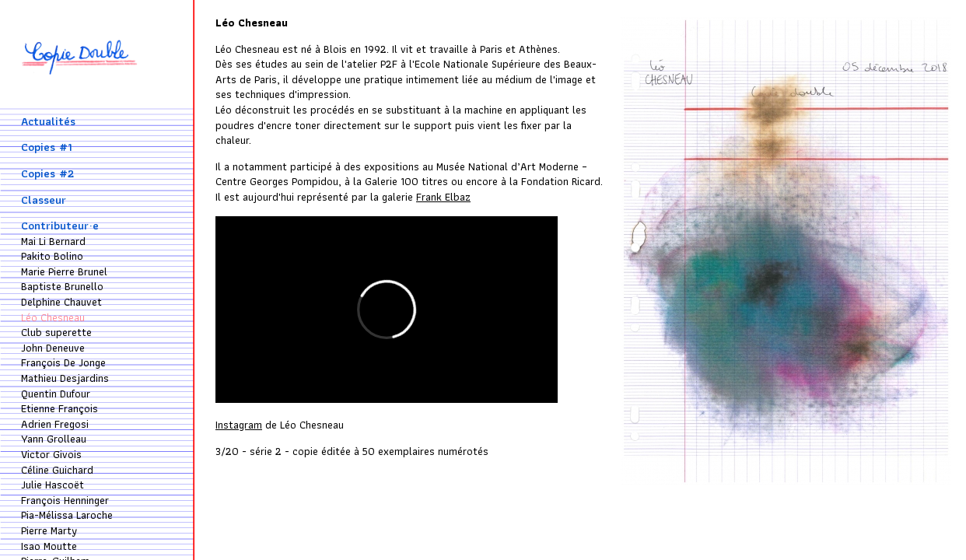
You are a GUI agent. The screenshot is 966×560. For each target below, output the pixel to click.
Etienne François (59, 408)
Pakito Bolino (52, 256)
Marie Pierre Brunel (64, 271)
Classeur (44, 200)
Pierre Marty (49, 530)
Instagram (239, 425)
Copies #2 (47, 173)
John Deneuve (53, 348)
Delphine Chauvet (61, 302)
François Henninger (65, 500)
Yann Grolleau (54, 439)
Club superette (56, 332)
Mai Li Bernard (53, 241)
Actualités (48, 121)
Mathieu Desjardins (65, 378)
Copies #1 (47, 147)
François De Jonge (63, 362)
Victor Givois (51, 454)
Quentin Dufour (56, 394)
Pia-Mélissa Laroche (67, 515)
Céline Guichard (57, 470)
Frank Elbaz (443, 197)
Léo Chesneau (53, 317)
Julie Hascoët (52, 485)
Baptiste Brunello (62, 286)
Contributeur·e (60, 226)
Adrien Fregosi (55, 424)
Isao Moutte (49, 546)
